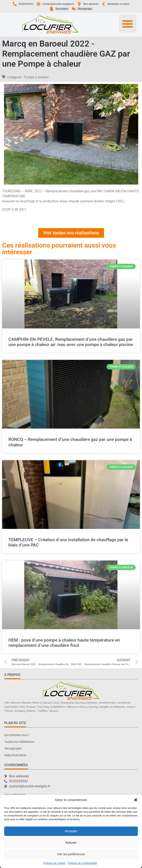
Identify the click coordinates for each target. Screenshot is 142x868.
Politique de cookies (54, 863)
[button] (136, 800)
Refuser (71, 843)
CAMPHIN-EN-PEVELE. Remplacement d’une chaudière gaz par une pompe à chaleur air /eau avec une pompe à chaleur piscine (71, 342)
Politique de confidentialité (82, 863)
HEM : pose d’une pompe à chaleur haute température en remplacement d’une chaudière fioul (64, 643)
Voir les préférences (71, 854)
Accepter (71, 831)
